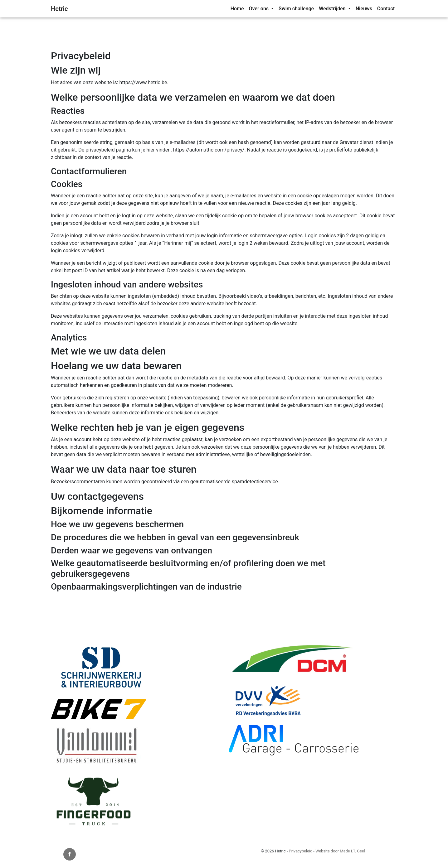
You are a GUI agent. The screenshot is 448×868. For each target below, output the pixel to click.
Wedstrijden (333, 9)
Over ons (259, 9)
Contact (386, 9)
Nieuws (364, 9)
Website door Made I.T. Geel (340, 851)
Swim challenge (296, 9)
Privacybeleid (301, 851)
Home (237, 9)
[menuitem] (237, 9)
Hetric (59, 9)
